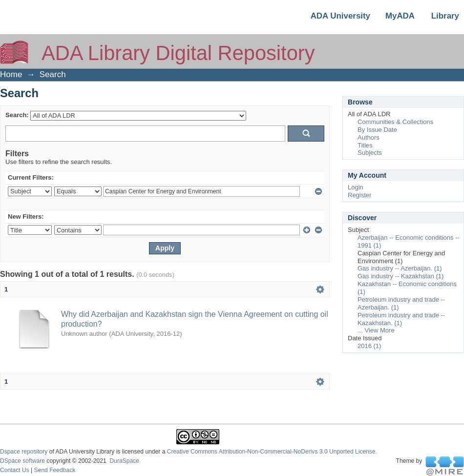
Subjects (370, 153)
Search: (17, 115)
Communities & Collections (395, 122)
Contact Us (15, 470)
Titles (365, 145)
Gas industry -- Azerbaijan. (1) (400, 268)
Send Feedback (55, 470)
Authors (369, 137)
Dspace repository (24, 452)
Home (11, 74)
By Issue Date (377, 130)
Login (356, 187)
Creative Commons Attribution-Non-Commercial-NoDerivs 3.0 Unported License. (272, 452)
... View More (376, 330)
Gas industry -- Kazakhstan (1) (401, 276)
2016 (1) (369, 346)
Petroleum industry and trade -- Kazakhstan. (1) (401, 319)
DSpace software (22, 461)
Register (359, 195)
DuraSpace (124, 461)
